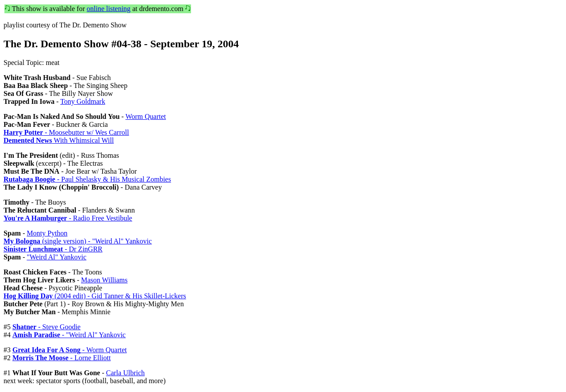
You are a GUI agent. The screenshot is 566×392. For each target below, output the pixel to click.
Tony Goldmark (83, 101)
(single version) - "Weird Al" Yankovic (78, 241)
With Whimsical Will (59, 140)
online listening (109, 9)
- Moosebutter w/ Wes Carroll (66, 132)
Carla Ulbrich (126, 373)
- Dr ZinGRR (53, 249)
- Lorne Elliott (61, 358)
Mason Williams (104, 280)
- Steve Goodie (46, 327)
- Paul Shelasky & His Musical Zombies (87, 179)
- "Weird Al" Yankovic (69, 335)
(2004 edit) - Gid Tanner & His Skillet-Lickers (95, 296)
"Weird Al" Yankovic (56, 257)
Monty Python (47, 233)
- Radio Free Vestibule (68, 218)
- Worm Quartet (70, 350)
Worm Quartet (146, 116)
